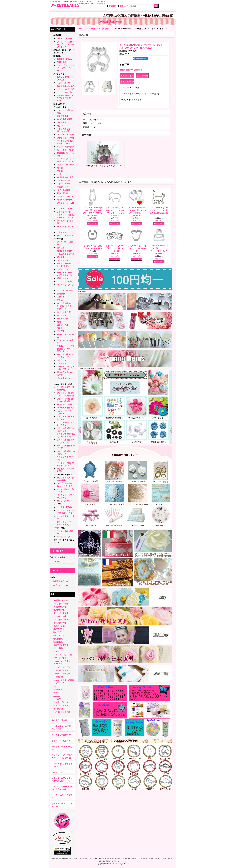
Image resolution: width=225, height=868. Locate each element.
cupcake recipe (58, 772)
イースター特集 (60, 623)
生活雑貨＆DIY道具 (65, 177)
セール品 (57, 699)
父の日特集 (58, 642)
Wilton (56, 693)
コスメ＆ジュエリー (65, 135)
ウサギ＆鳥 (62, 122)
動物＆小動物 (63, 193)
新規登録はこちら (60, 581)
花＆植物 (61, 248)
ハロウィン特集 (60, 616)
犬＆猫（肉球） (63, 325)
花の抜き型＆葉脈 (64, 404)
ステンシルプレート (62, 74)
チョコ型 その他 (64, 212)
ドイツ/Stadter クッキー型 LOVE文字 (115, 248)
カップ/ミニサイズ (65, 501)
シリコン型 (58, 677)
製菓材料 (57, 35)
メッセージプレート (65, 209)
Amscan (57, 696)
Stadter (56, 686)
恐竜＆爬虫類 (63, 319)
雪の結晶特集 (59, 610)
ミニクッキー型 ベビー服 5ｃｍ (137, 248)
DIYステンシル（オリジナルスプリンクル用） (65, 98)
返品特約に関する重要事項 (131, 70)
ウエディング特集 (61, 645)
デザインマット (60, 658)
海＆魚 (60, 328)
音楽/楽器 (61, 294)
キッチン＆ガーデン (65, 147)
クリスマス (62, 232)
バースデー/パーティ (62, 667)
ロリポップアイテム (62, 671)
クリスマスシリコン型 (63, 655)
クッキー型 (59, 239)
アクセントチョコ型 (62, 712)
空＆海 (60, 171)
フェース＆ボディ (64, 181)
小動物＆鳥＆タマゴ (65, 254)
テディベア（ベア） (65, 196)
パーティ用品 (59, 528)
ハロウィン (62, 360)
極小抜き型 (58, 709)
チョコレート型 (60, 107)
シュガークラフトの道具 (64, 680)
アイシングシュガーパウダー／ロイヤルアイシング (65, 44)
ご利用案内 (113, 6)
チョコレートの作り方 (61, 741)
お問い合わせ (124, 6)
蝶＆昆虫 (61, 257)
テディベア (62, 309)
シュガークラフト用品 (63, 384)
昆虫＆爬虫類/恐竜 (65, 200)
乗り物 (60, 168)
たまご (60, 126)
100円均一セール (60, 600)
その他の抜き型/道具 (66, 408)
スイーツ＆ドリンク (65, 150)
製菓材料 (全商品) (64, 38)
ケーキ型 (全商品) (64, 507)
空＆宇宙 (61, 331)
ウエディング (63, 187)
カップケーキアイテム (63, 475)
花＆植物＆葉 (63, 116)
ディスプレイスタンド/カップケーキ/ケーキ (65, 68)
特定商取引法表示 (59, 720)
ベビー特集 (58, 648)
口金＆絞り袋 (59, 104)
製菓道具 (57, 56)
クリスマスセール (61, 706)
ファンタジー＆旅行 (65, 165)
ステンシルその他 (64, 92)
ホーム (80, 29)
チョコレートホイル (65, 236)
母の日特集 (58, 639)
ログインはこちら (60, 585)
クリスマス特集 (60, 607)
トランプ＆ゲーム (64, 184)
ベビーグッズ (63, 269)
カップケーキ (59, 683)
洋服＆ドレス (63, 278)
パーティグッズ (63, 537)
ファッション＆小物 (65, 138)
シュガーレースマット (63, 661)
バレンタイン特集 (61, 604)
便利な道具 (62, 62)
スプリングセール (61, 702)
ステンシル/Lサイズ (65, 89)
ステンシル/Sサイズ (65, 83)
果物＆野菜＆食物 (64, 251)
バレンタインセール (62, 620)
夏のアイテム (59, 629)
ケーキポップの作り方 (61, 735)
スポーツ (61, 174)
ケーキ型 (57, 504)
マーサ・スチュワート (63, 674)
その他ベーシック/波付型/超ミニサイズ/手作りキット (66, 349)
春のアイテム (59, 626)
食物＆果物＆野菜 (64, 119)
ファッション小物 (64, 281)
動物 (59, 322)
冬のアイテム (59, 635)
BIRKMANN (59, 690)
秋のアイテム (59, 632)
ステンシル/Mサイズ (66, 86)
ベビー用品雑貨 (63, 190)
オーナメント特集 (61, 613)
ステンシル (58, 664)
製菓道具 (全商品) (64, 59)
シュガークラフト (61, 651)
